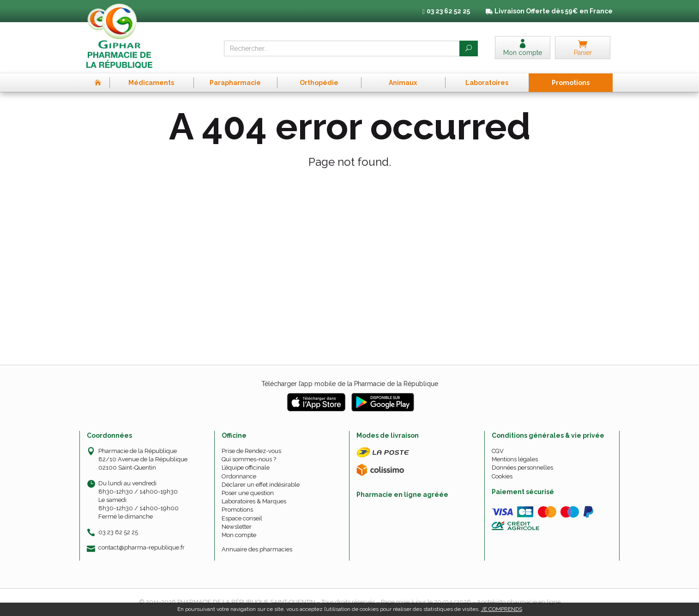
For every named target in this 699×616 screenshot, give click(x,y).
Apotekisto (519, 602)
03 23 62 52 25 (118, 532)
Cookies (502, 476)
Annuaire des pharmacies (257, 549)
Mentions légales (515, 459)
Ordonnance (239, 476)
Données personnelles (522, 468)
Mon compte (239, 535)
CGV (498, 451)
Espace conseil (242, 518)
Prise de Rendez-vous (251, 451)
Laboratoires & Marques (254, 501)
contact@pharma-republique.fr (142, 548)
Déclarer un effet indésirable (261, 485)
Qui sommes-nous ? (249, 459)
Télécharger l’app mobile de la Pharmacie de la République (350, 384)
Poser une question (248, 493)
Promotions (237, 510)
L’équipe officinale (246, 468)
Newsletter (237, 527)
